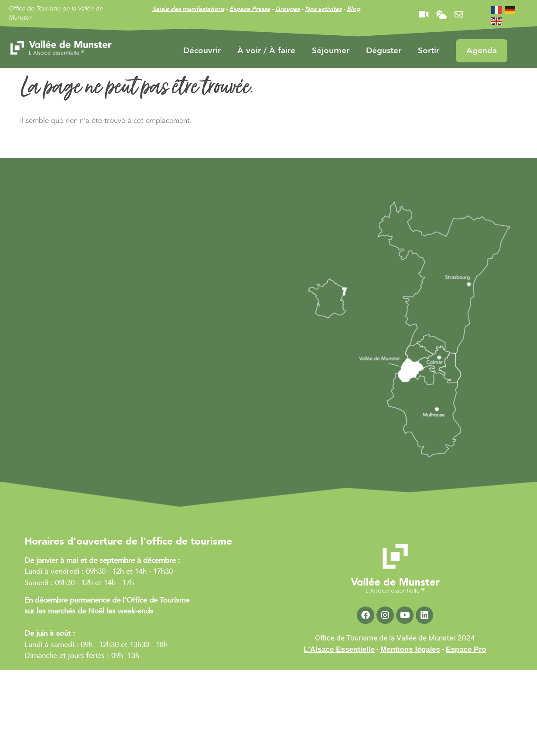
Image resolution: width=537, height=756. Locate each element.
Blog (354, 9)
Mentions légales (410, 649)
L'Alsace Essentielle (339, 649)
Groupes (287, 9)
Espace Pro (466, 649)
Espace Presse (250, 9)
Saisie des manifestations (188, 9)
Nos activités (323, 9)
